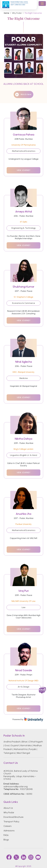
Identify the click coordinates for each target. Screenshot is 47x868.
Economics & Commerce (24, 303)
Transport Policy (11, 822)
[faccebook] (9, 857)
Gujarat (15, 745)
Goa (7, 745)
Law (24, 607)
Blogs (6, 840)
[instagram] (31, 857)
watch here (23, 94)
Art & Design (24, 687)
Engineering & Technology (24, 228)
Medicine (23, 378)
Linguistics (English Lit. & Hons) (24, 455)
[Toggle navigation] (42, 4)
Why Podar (9, 812)
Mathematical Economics (24, 151)
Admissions (9, 831)
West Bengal (23, 753)
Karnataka (26, 745)
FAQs (6, 835)
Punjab (33, 749)
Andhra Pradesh (12, 742)
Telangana (9, 753)
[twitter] (16, 857)
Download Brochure (13, 817)
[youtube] (38, 857)
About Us (8, 808)
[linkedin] (24, 857)
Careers (8, 826)
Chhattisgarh (36, 742)
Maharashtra (20, 749)
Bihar (25, 742)
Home (7, 13)
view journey (23, 170)
